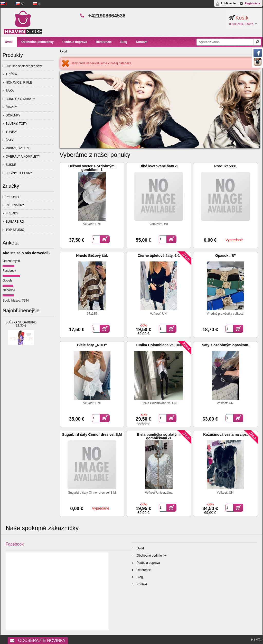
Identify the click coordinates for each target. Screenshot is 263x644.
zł (36, 4)
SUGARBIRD (15, 222)
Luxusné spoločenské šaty (24, 66)
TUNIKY (11, 132)
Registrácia (252, 3)
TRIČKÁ (11, 74)
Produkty (13, 55)
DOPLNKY (13, 115)
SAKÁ (10, 91)
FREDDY (12, 213)
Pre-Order (12, 197)
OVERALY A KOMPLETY (23, 157)
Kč (20, 4)
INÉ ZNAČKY (15, 205)
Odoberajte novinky (38, 641)
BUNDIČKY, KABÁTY (20, 99)
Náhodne (9, 290)
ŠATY (10, 140)
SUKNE (11, 165)
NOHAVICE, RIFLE (19, 83)
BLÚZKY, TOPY (16, 124)
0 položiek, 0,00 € (241, 24)
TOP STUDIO (15, 230)
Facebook (9, 271)
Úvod (63, 51)
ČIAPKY (11, 107)
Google (8, 280)
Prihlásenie (228, 3)
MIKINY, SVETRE (18, 148)
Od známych (11, 261)
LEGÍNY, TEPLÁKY (19, 173)
